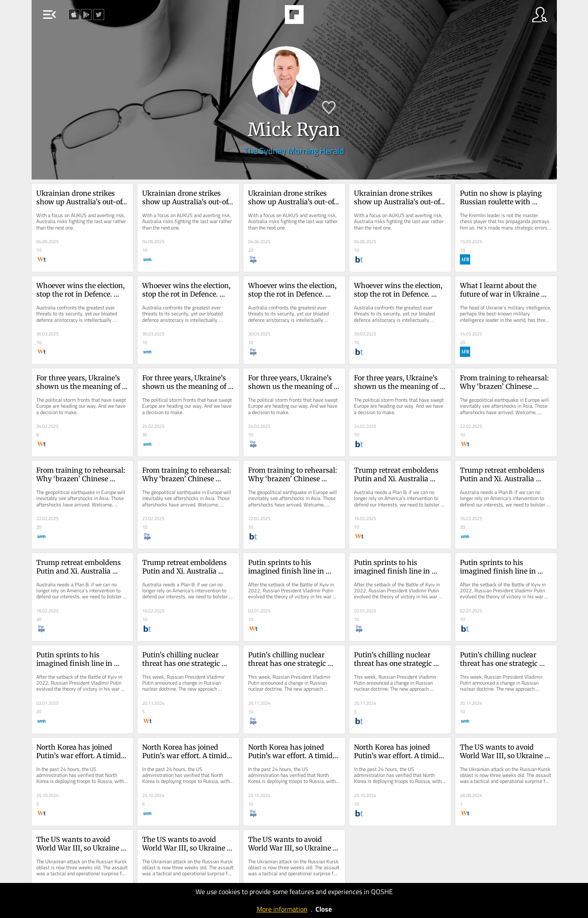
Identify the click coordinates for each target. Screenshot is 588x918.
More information (282, 909)
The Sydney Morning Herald (294, 151)
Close (324, 909)
